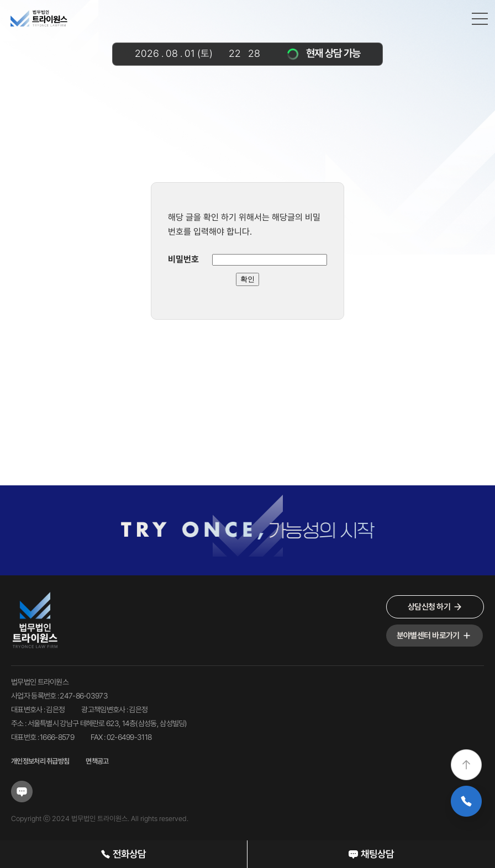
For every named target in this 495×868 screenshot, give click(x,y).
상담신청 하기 (435, 607)
